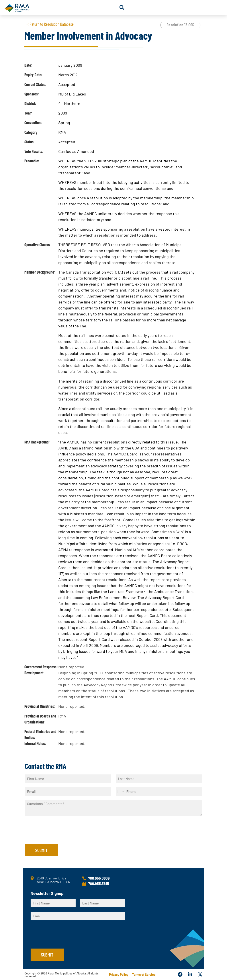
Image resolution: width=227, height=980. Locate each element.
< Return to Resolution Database (50, 24)
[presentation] (59, 837)
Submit (41, 850)
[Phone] (159, 791)
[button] (122, 8)
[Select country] (120, 791)
